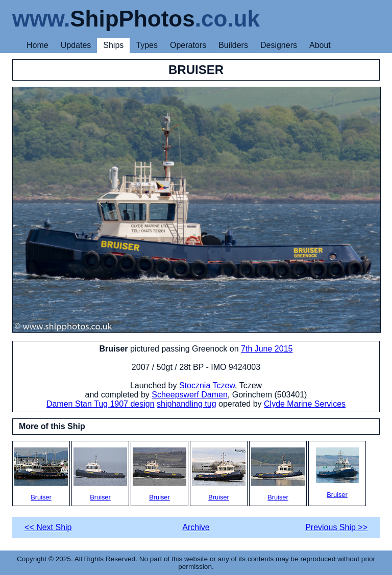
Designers (279, 45)
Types (147, 45)
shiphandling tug (187, 404)
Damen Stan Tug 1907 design (101, 404)
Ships (113, 45)
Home (38, 45)
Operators (188, 45)
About (320, 45)
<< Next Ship (48, 527)
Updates (76, 45)
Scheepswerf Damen (190, 395)
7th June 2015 (267, 349)
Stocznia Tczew (207, 385)
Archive (196, 527)
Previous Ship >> (336, 527)
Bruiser (41, 474)
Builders (233, 45)
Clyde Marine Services (305, 404)
